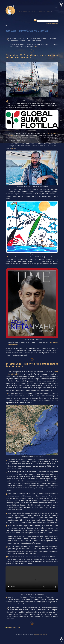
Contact (45, 634)
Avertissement (38, 634)
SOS (13, 148)
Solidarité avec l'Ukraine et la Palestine (35, 11)
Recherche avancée (52, 23)
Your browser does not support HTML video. (32, 579)
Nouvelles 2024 (14, 628)
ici (36, 47)
